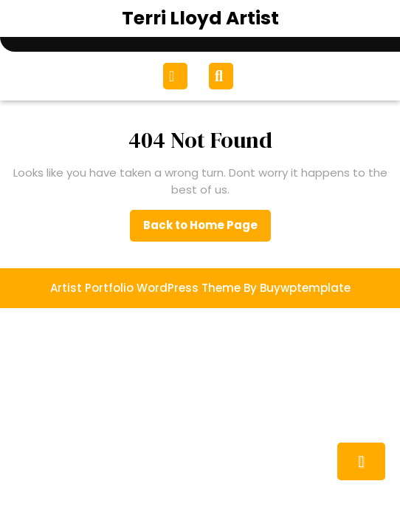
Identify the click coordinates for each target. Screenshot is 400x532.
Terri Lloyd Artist (200, 18)
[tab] (177, 76)
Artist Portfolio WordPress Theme (145, 288)
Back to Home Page (207, 229)
